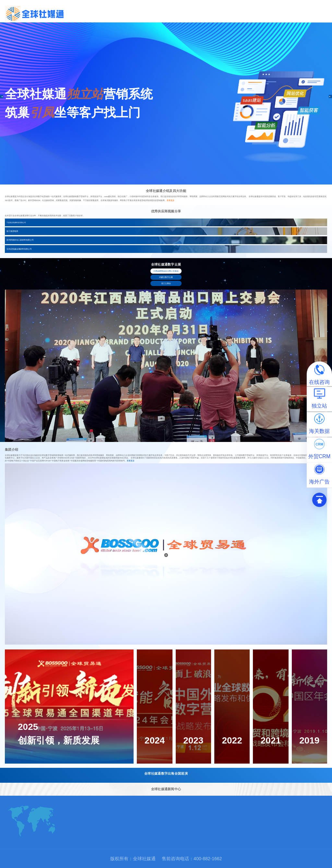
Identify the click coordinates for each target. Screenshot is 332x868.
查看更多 (171, 200)
